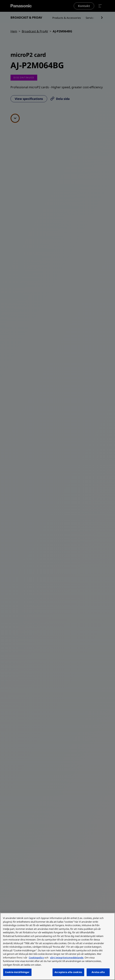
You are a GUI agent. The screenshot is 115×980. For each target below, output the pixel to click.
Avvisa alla (98, 972)
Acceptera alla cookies (68, 972)
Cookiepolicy (36, 958)
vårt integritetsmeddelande (67, 958)
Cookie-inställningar (17, 972)
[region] (57, 946)
